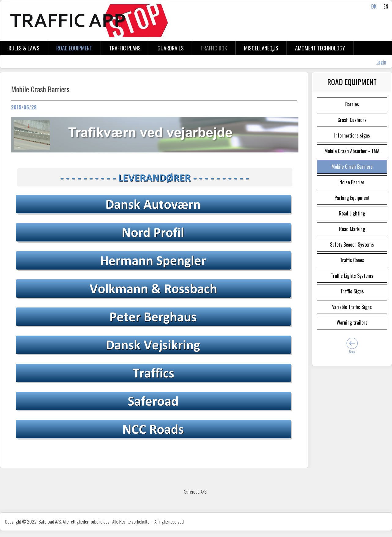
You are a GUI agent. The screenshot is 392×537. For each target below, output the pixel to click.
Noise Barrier (352, 182)
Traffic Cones (352, 260)
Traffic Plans (125, 48)
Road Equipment (74, 48)
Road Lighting (352, 213)
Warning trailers (352, 322)
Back (352, 352)
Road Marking (352, 229)
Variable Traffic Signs (352, 307)
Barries (352, 104)
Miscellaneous (261, 48)
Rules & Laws (24, 48)
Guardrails (171, 48)
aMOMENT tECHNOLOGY (320, 48)
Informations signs (352, 135)
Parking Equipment (352, 198)
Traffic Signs (352, 291)
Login (381, 62)
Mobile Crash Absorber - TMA (352, 151)
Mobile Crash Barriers (352, 167)
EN (386, 6)
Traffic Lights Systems (352, 276)
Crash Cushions (352, 120)
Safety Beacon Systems (352, 245)
